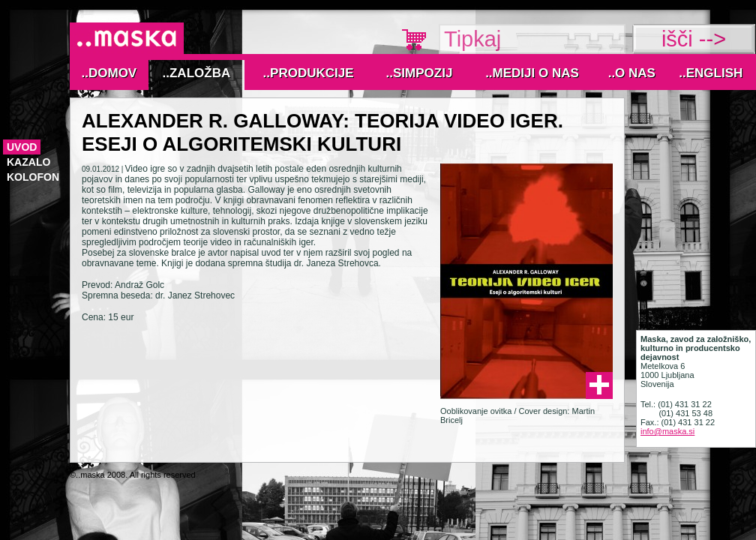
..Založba (197, 73)
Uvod (22, 147)
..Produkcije (309, 73)
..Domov (109, 73)
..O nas (632, 73)
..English (711, 73)
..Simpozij (420, 73)
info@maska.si (667, 431)
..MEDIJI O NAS (532, 73)
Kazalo (28, 162)
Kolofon (33, 177)
